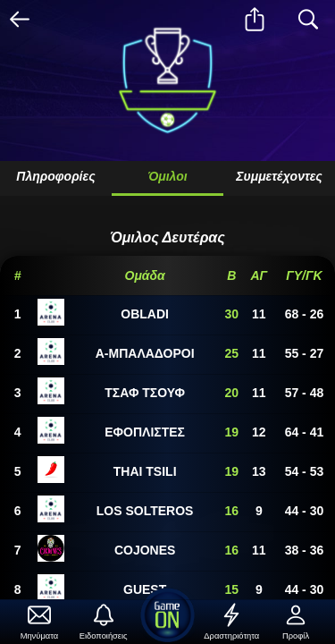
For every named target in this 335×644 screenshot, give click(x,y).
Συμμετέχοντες (279, 176)
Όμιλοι (167, 176)
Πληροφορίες (55, 176)
